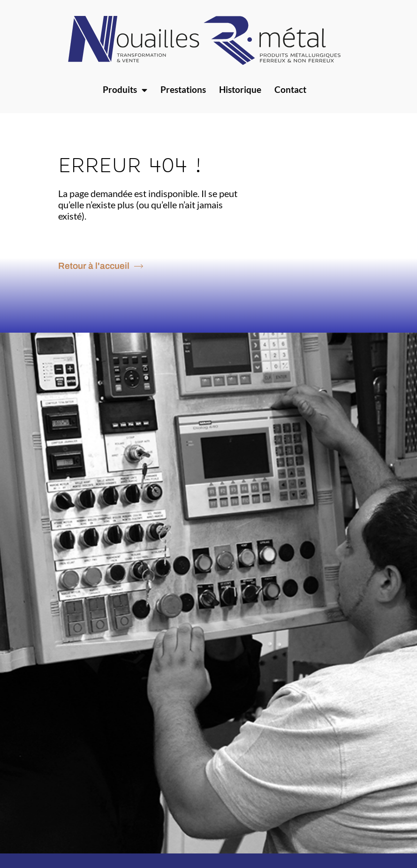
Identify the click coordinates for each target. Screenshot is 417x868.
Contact (290, 89)
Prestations (183, 89)
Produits (125, 90)
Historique (240, 89)
